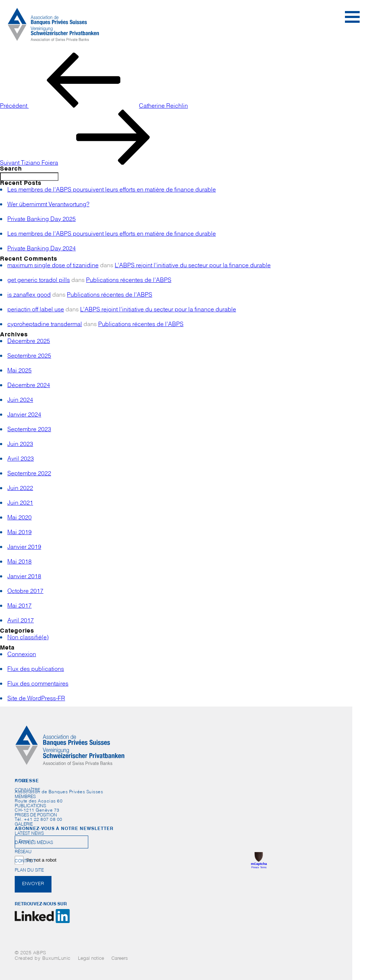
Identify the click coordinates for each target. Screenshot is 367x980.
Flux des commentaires (38, 684)
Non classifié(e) (28, 638)
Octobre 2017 (25, 592)
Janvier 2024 (24, 415)
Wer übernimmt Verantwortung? (48, 205)
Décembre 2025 (29, 342)
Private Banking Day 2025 (42, 220)
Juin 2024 (20, 401)
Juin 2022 (20, 489)
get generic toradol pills (39, 281)
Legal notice (91, 959)
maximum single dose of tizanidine (53, 266)
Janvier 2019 (24, 548)
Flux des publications (36, 670)
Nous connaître (27, 782)
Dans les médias (34, 843)
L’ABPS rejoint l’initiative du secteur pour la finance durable (193, 266)
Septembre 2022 (29, 474)
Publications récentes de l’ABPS (129, 281)
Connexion (22, 655)
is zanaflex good (29, 296)
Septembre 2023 (29, 430)
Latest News (29, 834)
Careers (120, 959)
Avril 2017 (21, 621)
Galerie (24, 825)
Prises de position (36, 815)
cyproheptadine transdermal (45, 325)
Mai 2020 (19, 518)
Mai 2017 (19, 607)
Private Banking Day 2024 (42, 249)
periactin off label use (36, 310)
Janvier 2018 (24, 577)
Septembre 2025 (29, 357)
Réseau (23, 852)
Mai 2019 (19, 533)
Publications (30, 806)
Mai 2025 (19, 371)
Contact (25, 861)
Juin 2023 (20, 445)
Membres (25, 797)
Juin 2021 (20, 504)
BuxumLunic (56, 959)
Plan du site (29, 870)
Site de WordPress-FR (36, 699)
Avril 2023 (21, 459)
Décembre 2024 (29, 386)
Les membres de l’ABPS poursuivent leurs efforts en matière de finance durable (112, 190)
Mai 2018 (19, 562)
